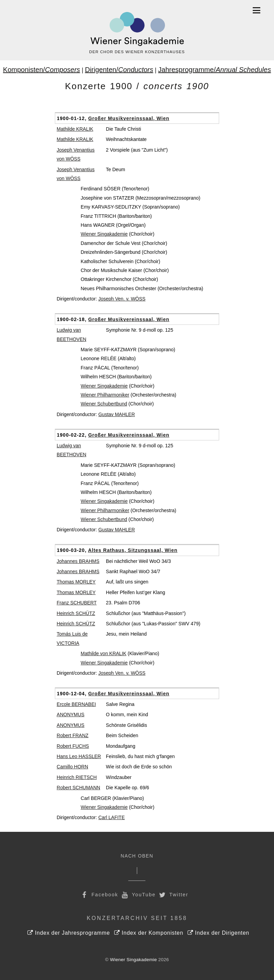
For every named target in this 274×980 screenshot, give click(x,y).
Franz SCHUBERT (76, 603)
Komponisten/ (42, 70)
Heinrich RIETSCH (77, 777)
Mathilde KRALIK (75, 129)
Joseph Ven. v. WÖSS (122, 299)
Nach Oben (137, 856)
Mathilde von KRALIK (103, 653)
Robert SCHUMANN (78, 788)
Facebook (99, 895)
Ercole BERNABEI (76, 704)
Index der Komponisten (149, 933)
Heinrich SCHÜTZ (76, 613)
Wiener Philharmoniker (105, 395)
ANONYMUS (70, 715)
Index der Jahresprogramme (69, 933)
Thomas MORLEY (76, 582)
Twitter (173, 895)
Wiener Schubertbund (104, 404)
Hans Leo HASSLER (79, 756)
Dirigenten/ (119, 70)
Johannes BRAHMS (78, 561)
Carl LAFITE (112, 817)
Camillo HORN (72, 767)
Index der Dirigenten (218, 933)
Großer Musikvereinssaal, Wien (129, 118)
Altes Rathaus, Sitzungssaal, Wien (133, 550)
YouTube (138, 895)
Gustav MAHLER (117, 414)
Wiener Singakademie (104, 234)
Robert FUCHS (73, 746)
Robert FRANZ (73, 735)
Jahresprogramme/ (215, 70)
